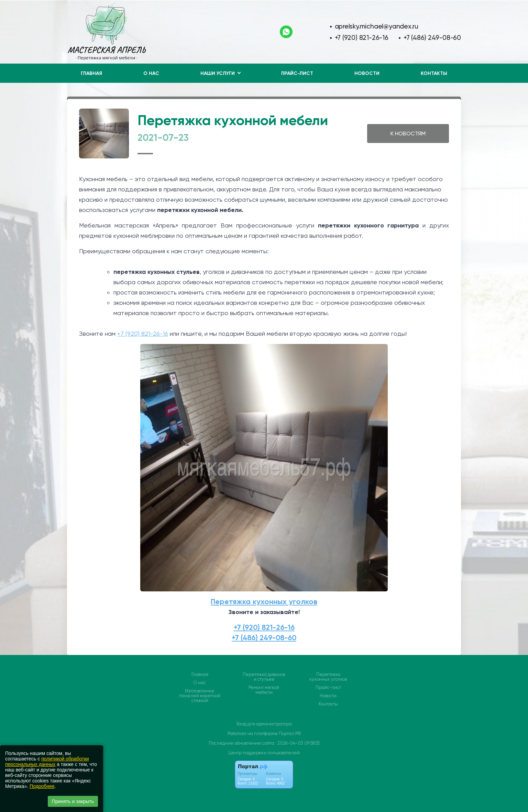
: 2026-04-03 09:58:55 (298, 743)
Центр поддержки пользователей (264, 753)
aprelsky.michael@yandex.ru (377, 26)
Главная (91, 73)
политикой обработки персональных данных (47, 761)
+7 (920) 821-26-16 (362, 38)
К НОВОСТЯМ (408, 134)
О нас (151, 73)
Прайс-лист (297, 73)
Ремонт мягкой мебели (264, 690)
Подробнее (42, 786)
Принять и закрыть (73, 801)
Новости (367, 73)
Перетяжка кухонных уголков (264, 602)
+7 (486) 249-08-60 (432, 38)
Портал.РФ (290, 733)
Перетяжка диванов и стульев (264, 677)
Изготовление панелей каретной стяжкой (200, 696)
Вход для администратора (264, 724)
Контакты (434, 73)
